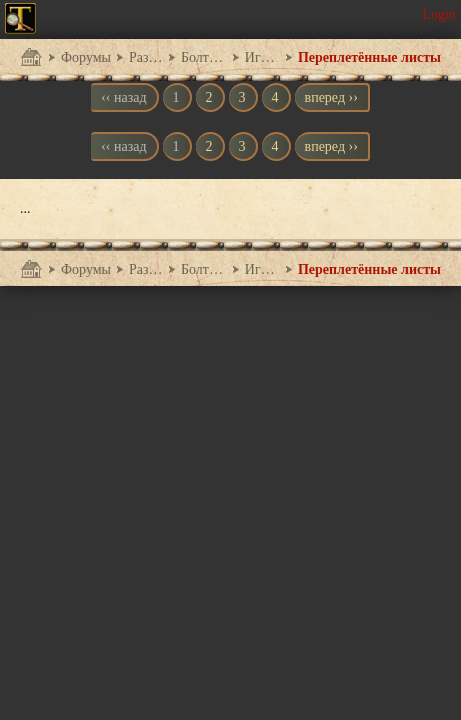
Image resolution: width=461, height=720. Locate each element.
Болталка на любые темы (204, 57)
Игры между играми (262, 57)
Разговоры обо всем (146, 57)
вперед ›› (331, 97)
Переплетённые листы (369, 57)
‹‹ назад (123, 97)
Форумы (86, 57)
